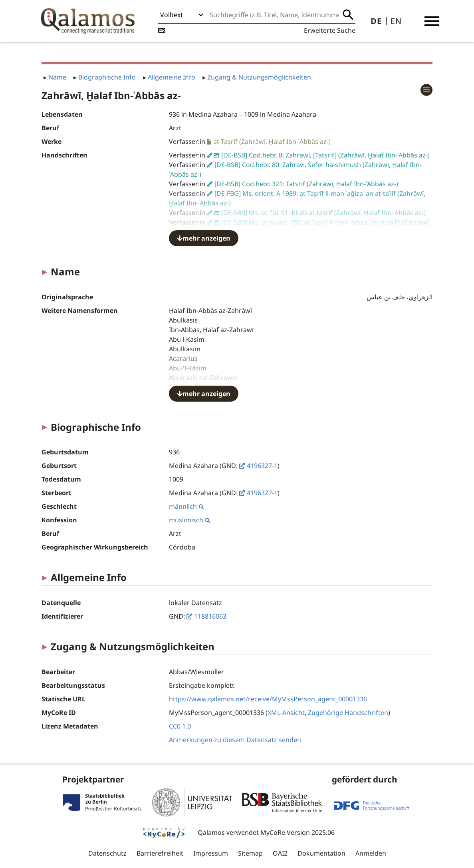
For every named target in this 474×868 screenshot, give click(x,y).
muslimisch (189, 520)
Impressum (211, 853)
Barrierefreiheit (160, 853)
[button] (432, 21)
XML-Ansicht (286, 713)
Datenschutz (107, 853)
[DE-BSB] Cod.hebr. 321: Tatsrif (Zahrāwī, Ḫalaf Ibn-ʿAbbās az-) (306, 184)
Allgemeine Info (172, 77)
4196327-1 (262, 466)
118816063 (210, 616)
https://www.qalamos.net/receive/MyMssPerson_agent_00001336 (268, 699)
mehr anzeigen (204, 238)
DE (376, 21)
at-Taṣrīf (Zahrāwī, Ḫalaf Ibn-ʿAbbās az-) (272, 141)
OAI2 (280, 853)
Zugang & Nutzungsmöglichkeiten (259, 77)
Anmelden (371, 853)
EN (396, 21)
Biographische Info (107, 77)
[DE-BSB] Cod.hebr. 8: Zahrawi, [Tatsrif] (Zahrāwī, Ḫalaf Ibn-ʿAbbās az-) (325, 155)
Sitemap (250, 853)
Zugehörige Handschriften (348, 713)
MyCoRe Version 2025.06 (297, 832)
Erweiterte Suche (330, 30)
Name (57, 77)
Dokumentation (321, 853)
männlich (186, 506)
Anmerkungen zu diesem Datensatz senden (235, 740)
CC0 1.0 (180, 726)
